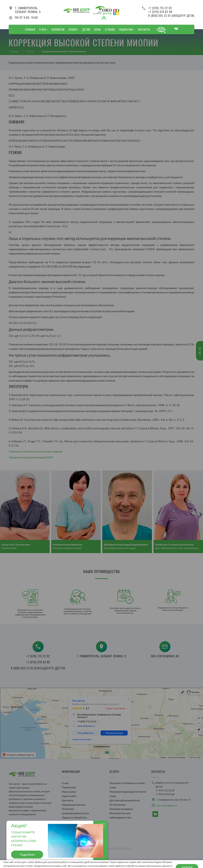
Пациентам (126, 30)
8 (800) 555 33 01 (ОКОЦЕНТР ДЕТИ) (171, 16)
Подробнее (27, 855)
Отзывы (110, 30)
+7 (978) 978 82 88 (160, 12)
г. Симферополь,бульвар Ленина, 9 (28, 10)
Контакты (144, 30)
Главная (30, 30)
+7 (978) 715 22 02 (160, 8)
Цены (98, 30)
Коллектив (58, 30)
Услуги (73, 30)
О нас (43, 30)
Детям (86, 30)
